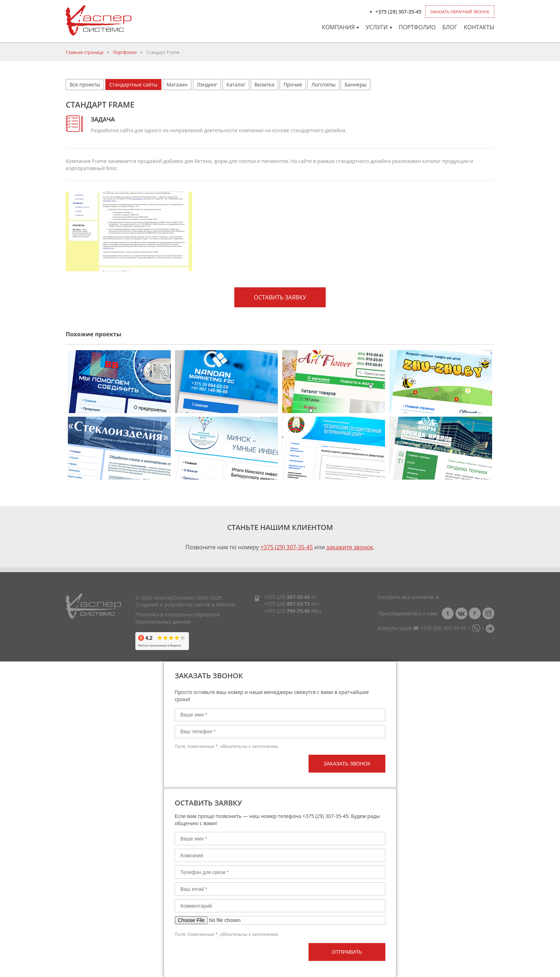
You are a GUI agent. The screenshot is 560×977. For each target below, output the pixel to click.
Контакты (479, 27)
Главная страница (85, 52)
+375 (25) (287, 611)
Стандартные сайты (133, 85)
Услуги (379, 27)
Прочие (293, 85)
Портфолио (417, 27)
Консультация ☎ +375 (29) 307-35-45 (422, 628)
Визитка (264, 85)
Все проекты (85, 85)
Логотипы (324, 85)
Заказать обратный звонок (460, 12)
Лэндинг (207, 85)
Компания (340, 27)
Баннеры (356, 85)
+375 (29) (287, 597)
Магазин (177, 85)
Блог (450, 27)
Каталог (236, 85)
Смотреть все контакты (408, 597)
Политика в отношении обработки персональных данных (178, 618)
